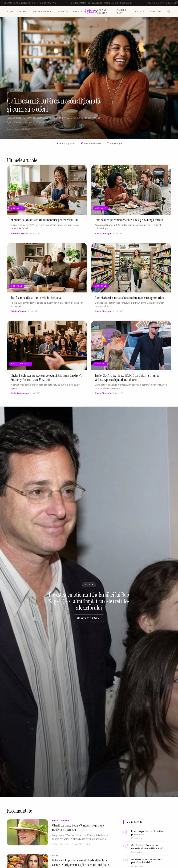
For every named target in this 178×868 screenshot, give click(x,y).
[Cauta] (169, 11)
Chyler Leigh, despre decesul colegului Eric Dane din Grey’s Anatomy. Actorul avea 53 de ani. (46, 381)
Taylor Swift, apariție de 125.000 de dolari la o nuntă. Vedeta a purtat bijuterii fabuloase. (127, 381)
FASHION (63, 11)
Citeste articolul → (89, 618)
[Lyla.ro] (91, 11)
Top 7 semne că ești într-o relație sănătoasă (36, 301)
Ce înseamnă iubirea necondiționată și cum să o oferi (54, 105)
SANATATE (156, 11)
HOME (10, 11)
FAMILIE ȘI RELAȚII (122, 11)
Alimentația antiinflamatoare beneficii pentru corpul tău (45, 223)
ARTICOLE (15, 90)
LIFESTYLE (79, 11)
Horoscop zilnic (65, 143)
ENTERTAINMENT (43, 11)
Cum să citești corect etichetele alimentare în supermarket (129, 301)
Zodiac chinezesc (91, 143)
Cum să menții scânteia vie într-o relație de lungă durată (129, 223)
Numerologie (115, 143)
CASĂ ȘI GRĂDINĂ (102, 11)
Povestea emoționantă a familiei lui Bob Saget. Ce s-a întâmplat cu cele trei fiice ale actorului (89, 601)
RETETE (140, 11)
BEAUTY (23, 11)
